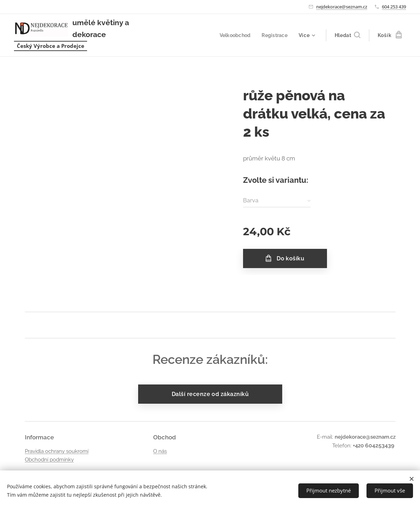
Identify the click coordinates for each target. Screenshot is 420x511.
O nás (160, 451)
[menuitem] (234, 35)
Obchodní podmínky (49, 460)
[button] (347, 35)
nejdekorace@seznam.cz (342, 7)
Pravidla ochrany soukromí (57, 451)
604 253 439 (394, 7)
